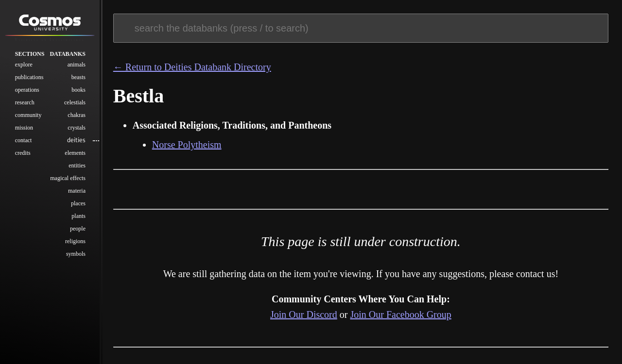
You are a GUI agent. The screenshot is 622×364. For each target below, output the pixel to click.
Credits (23, 153)
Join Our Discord (304, 314)
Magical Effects (68, 178)
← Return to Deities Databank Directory (192, 67)
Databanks (68, 54)
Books (78, 90)
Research (25, 102)
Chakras (77, 115)
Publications (29, 77)
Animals (77, 65)
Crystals (77, 128)
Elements (75, 153)
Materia (77, 191)
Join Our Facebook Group (400, 314)
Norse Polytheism (187, 145)
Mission (24, 128)
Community (28, 115)
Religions (75, 241)
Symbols (76, 254)
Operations (27, 90)
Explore (24, 65)
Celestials (75, 102)
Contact (24, 140)
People (78, 229)
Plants (78, 216)
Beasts (78, 77)
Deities (76, 140)
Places (78, 203)
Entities (77, 165)
